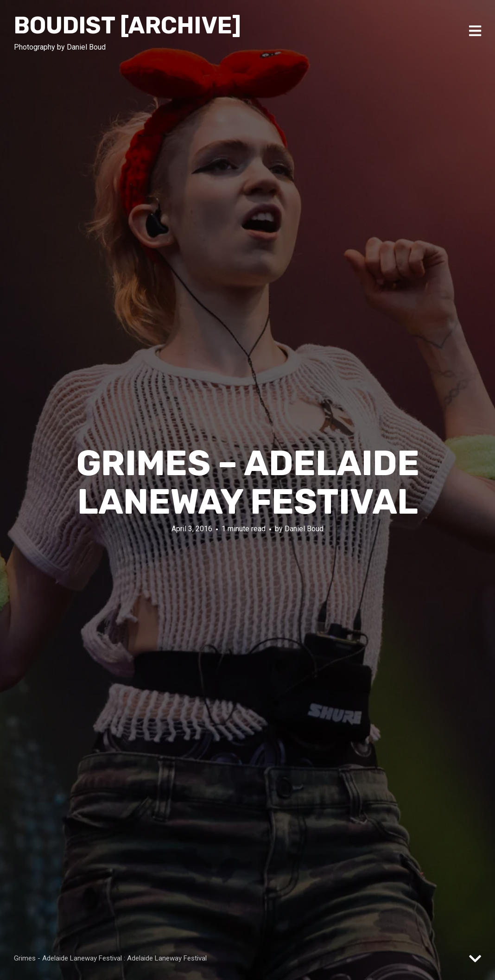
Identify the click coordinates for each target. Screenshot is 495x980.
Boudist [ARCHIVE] (127, 25)
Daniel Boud (304, 529)
